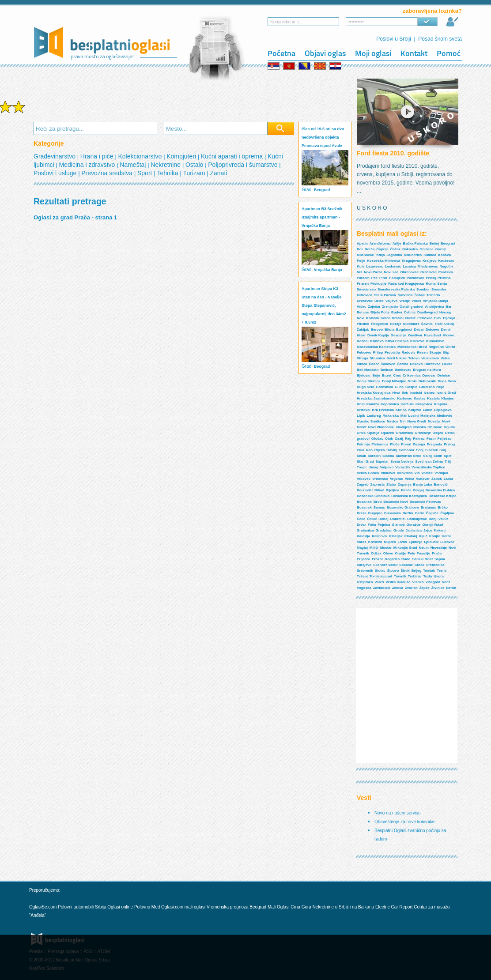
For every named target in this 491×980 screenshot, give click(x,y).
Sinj (443, 450)
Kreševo (375, 542)
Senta (442, 284)
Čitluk (372, 519)
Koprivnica (390, 404)
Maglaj (362, 548)
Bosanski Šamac (371, 507)
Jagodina (394, 255)
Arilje (397, 243)
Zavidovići (382, 588)
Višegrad (433, 582)
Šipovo (393, 571)
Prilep (378, 352)
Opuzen (387, 433)
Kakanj (440, 530)
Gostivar (415, 335)
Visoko (418, 582)
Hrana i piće (98, 156)
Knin (361, 404)
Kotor (385, 318)
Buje (376, 375)
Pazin (431, 439)
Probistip (392, 352)
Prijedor (363, 559)
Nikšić (411, 318)
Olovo (388, 553)
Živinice (438, 588)
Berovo (377, 330)
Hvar (396, 393)
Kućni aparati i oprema (233, 156)
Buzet (387, 375)
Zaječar (374, 307)
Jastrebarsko (385, 398)
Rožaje (396, 324)
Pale (411, 553)
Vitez (446, 582)
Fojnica (384, 525)
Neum (424, 548)
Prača (437, 553)
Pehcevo (364, 352)
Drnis (412, 381)
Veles (445, 358)
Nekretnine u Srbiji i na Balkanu (344, 907)
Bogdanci (404, 330)
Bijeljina (393, 490)
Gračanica (365, 530)
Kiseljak (396, 536)
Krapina (441, 404)
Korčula (407, 404)
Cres (397, 375)
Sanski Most (422, 559)
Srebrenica (435, 565)
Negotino (436, 347)
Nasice (393, 421)
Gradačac (384, 530)
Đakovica (410, 249)
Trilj (448, 462)
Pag (408, 439)
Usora (439, 576)
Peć (374, 278)
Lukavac (447, 542)
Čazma (403, 364)
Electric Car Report (395, 907)
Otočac (377, 439)
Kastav (419, 398)
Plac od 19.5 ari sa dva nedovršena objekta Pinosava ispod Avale (323, 137)
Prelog (449, 444)
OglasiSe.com (43, 907)
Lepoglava (443, 410)
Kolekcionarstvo (141, 156)
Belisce (387, 370)
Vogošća (364, 588)
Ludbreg (374, 416)
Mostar (386, 548)
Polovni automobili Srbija (82, 907)
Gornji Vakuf (432, 525)
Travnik (400, 576)
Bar (448, 307)
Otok (389, 439)
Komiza (373, 404)
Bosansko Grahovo (402, 507)
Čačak (396, 249)
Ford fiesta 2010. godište (393, 153)
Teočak (429, 571)
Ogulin (449, 427)
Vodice (427, 473)
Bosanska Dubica (440, 490)
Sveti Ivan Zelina (429, 462)
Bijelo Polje (380, 312)
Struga (362, 358)
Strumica (377, 358)
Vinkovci (388, 473)
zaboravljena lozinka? (432, 11)
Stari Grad (365, 462)
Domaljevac (417, 519)
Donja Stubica (368, 381)
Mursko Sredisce (371, 421)
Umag (374, 467)
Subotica (405, 295)
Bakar (447, 364)
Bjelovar (364, 375)
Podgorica (380, 324)
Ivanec (429, 393)
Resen (423, 352)
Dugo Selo (366, 387)
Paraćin (363, 278)
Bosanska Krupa (443, 496)
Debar (419, 330)
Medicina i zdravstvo (88, 165)
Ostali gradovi (411, 307)
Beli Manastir (368, 370)
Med (156, 907)
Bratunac (429, 507)
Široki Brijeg (411, 571)
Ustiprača (365, 582)
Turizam (195, 173)
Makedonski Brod (412, 347)
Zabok (437, 479)
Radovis (408, 352)
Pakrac (419, 439)
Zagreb (363, 484)
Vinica (362, 364)
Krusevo (417, 341)
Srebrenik (365, 571)
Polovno (142, 907)
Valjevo (392, 301)
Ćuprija (382, 249)
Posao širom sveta (440, 39)
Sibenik (431, 450)
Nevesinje (439, 548)
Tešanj (362, 576)
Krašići (398, 318)
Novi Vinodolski (381, 427)
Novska (419, 427)
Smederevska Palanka (396, 289)
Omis (361, 433)
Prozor (377, 559)
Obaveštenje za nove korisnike (404, 822)
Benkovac (403, 370)
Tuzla (427, 576)
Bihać (379, 490)
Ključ (423, 536)
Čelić (361, 519)
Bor (360, 249)
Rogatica (392, 559)
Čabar (374, 364)
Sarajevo (364, 565)
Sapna (440, 559)
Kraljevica (424, 404)
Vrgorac (397, 479)
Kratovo (377, 341)
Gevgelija (399, 335)
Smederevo (366, 289)
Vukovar (423, 479)
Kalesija (363, 536)
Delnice (444, 375)
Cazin (420, 513)
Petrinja (363, 444)
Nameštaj (134, 165)
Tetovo (414, 358)
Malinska (428, 416)
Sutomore (411, 324)
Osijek (438, 433)
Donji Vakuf (438, 519)
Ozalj (399, 439)
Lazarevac (375, 266)
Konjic (434, 536)
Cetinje (410, 312)
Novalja (434, 421)
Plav (438, 318)
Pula (361, 450)
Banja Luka (423, 484)
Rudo (406, 559)
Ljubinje (416, 542)
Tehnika (168, 173)
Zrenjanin (390, 307)
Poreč (406, 444)
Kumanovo (435, 341)
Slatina (388, 456)
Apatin (362, 243)
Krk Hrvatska (383, 410)
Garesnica (384, 387)
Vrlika (410, 479)
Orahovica (404, 433)
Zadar (449, 479)
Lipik (361, 416)
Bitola (389, 330)
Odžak (376, 553)
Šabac (419, 295)
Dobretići (398, 519)
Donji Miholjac (394, 381)
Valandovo (430, 358)
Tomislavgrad (381, 576)
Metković (445, 416)
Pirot (383, 278)
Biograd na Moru (427, 370)
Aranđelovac (380, 243)
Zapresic (378, 484)
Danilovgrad (427, 312)
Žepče (425, 588)
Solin (438, 456)
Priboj (431, 278)
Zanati (218, 173)
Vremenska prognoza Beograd (237, 907)
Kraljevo (430, 261)
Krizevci (364, 410)
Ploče (395, 444)
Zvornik (411, 588)
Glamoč (398, 525)
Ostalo (195, 165)
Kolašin (372, 318)
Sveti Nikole (396, 358)
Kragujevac (411, 261)
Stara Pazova (385, 295)
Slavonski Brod (408, 456)
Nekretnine (166, 165)
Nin (403, 421)
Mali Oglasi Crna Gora (290, 907)
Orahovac (429, 272)
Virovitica (405, 473)
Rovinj (392, 450)
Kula (361, 266)
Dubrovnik (427, 381)
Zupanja (405, 484)
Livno (402, 542)
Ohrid (450, 347)
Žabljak (363, 330)
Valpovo (387, 467)
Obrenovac (409, 272)
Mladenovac (428, 266)
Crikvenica (412, 375)
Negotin (446, 266)
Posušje (424, 553)
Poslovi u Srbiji (394, 39)
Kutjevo (415, 410)
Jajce (428, 530)
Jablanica (413, 530)
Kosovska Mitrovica (383, 261)
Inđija (380, 255)
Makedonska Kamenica (376, 347)
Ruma (431, 284)
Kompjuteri (182, 156)
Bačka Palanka (415, 243)
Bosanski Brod (369, 502)
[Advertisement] (194, 98)
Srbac (419, 565)
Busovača (393, 513)
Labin (428, 410)
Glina (399, 387)
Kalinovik (380, 536)
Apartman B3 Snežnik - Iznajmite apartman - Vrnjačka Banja (323, 217)
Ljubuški (431, 542)
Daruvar (429, 375)
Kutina (401, 410)
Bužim (408, 513)
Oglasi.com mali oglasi (184, 907)
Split (448, 456)
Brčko (443, 507)
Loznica (409, 266)
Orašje (400, 553)
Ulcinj (449, 324)
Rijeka (380, 450)
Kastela (433, 398)
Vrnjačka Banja (328, 270)
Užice (379, 301)
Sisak (361, 456)
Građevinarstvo (55, 156)
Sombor (423, 289)
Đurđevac (432, 364)
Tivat (439, 324)
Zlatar (391, 484)
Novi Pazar (373, 272)
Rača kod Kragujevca (406, 284)
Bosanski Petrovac (425, 502)
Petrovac (425, 318)
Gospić (411, 387)
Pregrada (435, 444)
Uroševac (365, 301)
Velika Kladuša (398, 582)
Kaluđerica (413, 255)
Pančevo (446, 272)
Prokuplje (378, 284)
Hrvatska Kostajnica (374, 393)
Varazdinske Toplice (428, 467)
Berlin (451, 588)
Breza (362, 513)
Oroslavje (423, 433)
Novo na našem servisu (398, 813)
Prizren (363, 284)
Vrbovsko (380, 479)
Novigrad (404, 427)
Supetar (382, 462)
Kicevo (449, 335)
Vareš (379, 582)
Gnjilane (427, 249)
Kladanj (411, 536)
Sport (145, 173)
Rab (369, 450)
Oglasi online (120, 907)
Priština (444, 278)
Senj (420, 450)
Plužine (363, 324)
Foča (372, 525)
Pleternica (380, 444)
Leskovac (393, 266)
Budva (397, 312)
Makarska (390, 416)
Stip (446, 352)
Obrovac (434, 427)
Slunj (427, 456)
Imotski (416, 393)
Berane (363, 312)
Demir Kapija (378, 335)
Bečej (434, 243)
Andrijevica (434, 307)
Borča (370, 249)
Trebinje (415, 576)
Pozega (419, 444)
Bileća (406, 490)
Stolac (380, 571)
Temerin (433, 295)
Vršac (361, 307)
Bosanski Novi (395, 502)
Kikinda (430, 255)
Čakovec (388, 364)
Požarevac (415, 278)
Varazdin (402, 467)
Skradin (374, 456)
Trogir (362, 467)
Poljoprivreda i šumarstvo (244, 165)
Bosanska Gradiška (373, 496)
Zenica (398, 588)
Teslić (442, 571)
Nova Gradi (417, 421)
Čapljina (447, 513)
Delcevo (432, 330)
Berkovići (365, 490)
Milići (374, 548)
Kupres (390, 542)
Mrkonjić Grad (405, 548)
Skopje (435, 352)
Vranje (404, 301)
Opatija (373, 433)
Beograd (322, 190)
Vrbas (416, 301)
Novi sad (391, 272)
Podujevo (397, 278)
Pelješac (444, 439)
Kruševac (446, 261)
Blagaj (419, 490)
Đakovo (416, 364)
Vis (417, 473)
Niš (359, 272)
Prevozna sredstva (108, 173)
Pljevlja (449, 318)
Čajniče (432, 513)
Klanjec (448, 398)
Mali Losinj (410, 416)
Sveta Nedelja (402, 462)
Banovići (441, 484)
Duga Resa (447, 381)
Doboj (383, 519)
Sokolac (406, 565)
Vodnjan (441, 473)
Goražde (414, 525)
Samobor (407, 450)
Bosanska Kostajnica (409, 496)
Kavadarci (433, 335)
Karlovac (404, 398)
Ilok (405, 393)
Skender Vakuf (385, 565)
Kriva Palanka (397, 341)
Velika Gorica (368, 473)
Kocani (363, 341)
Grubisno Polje (432, 387)
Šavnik (427, 324)
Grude (399, 530)
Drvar (361, 525)
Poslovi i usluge (56, 173)
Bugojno (375, 513)
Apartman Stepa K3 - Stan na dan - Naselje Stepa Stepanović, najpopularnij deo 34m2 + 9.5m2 (324, 305)
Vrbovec (364, 479)
